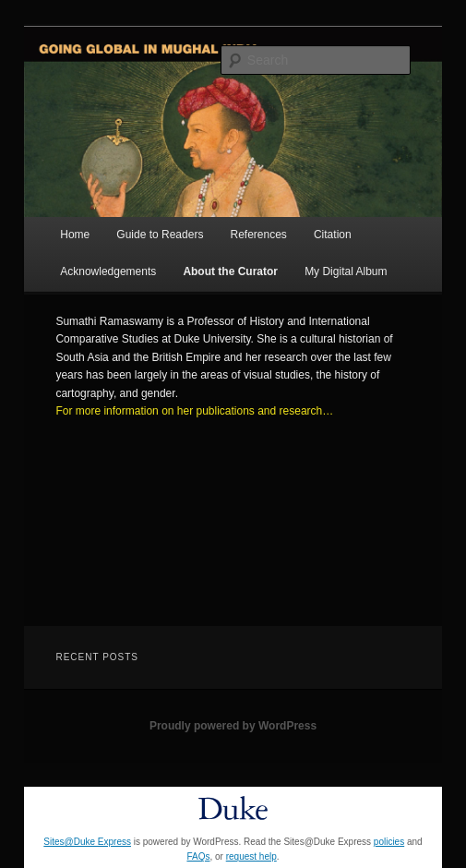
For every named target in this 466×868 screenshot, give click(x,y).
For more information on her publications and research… (194, 411)
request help (251, 856)
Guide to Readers (160, 235)
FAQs (198, 856)
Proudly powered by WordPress (233, 726)
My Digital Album (346, 271)
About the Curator (230, 271)
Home (75, 235)
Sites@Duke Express (87, 842)
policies (389, 842)
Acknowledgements (108, 271)
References (258, 235)
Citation (333, 235)
